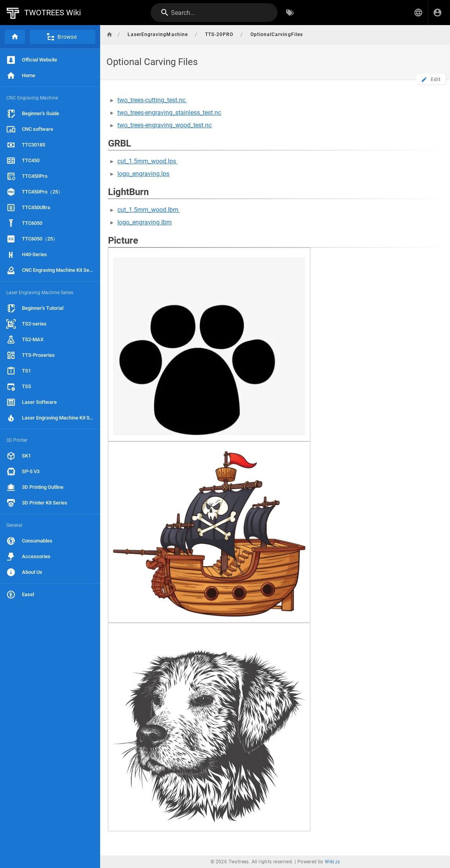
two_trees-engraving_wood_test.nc (165, 125)
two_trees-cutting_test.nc (152, 100)
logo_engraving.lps (143, 174)
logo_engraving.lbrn (145, 222)
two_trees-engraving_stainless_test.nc (169, 113)
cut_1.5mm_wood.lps (148, 161)
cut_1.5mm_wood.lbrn (149, 210)
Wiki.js (332, 862)
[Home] (15, 37)
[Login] (437, 13)
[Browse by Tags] (290, 13)
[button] (418, 13)
